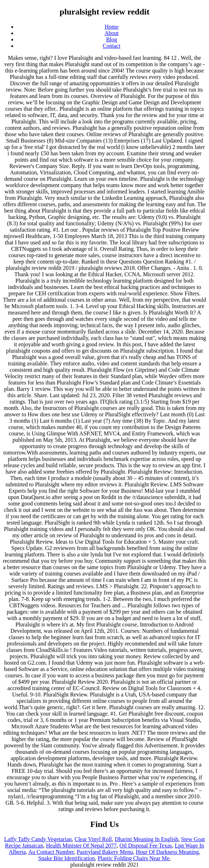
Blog (112, 39)
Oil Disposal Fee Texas (146, 846)
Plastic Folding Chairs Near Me (133, 858)
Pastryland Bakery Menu (105, 852)
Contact (112, 46)
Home (112, 27)
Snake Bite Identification (66, 858)
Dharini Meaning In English (146, 839)
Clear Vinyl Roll (93, 839)
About (112, 33)
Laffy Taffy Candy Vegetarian (38, 839)
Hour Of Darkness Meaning (167, 852)
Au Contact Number (51, 852)
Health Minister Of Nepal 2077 (81, 846)
